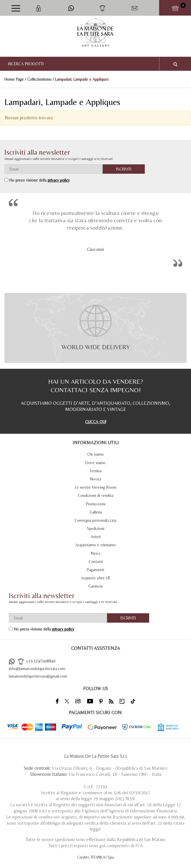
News (96, 553)
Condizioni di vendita (95, 495)
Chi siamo (95, 454)
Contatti (96, 562)
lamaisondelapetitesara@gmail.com (38, 676)
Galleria (96, 512)
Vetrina (96, 471)
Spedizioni (96, 528)
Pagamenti (95, 570)
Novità (95, 479)
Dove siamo (95, 463)
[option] (95, 234)
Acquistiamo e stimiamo (95, 545)
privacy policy (59, 180)
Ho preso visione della (39, 180)
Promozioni (96, 504)
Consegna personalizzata (95, 520)
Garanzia (95, 586)
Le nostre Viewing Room (96, 487)
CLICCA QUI (96, 422)
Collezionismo (39, 79)
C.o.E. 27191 (95, 787)
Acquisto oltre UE (96, 578)
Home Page (14, 79)
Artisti (95, 537)
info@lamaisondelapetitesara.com (37, 669)
